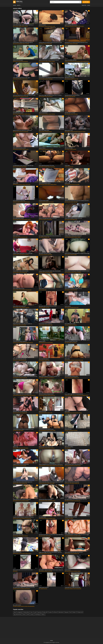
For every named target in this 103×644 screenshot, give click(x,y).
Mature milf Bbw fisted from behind (72, 482)
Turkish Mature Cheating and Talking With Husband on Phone (77, 271)
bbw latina (27, 612)
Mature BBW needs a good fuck (19, 306)
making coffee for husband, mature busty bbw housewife (50, 42)
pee (49, 307)
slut (14, 430)
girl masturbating (31, 606)
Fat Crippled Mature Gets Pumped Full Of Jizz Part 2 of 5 (76, 499)
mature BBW (67, 166)
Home (14, 5)
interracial (26, 96)
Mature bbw (67, 359)
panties (23, 26)
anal (18, 132)
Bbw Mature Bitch (42, 517)
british (23, 61)
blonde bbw (51, 378)
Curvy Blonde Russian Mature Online (46, 429)
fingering (28, 589)
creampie (22, 96)
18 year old (80, 612)
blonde (16, 61)
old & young (28, 184)
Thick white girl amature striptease (20, 341)
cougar (54, 26)
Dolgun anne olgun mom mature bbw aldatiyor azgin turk (50, 552)
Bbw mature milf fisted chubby (45, 253)
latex (26, 237)
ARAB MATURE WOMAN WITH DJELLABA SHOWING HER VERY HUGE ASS (77, 201)
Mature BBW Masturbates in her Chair (46, 166)
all (71, 612)
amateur (17, 26)
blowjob (42, 61)
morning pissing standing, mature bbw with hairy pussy (50, 236)
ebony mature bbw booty (18, 535)
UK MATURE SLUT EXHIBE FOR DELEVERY (73, 587)
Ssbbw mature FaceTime (44, 587)
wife (22, 360)
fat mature (70, 395)
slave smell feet (84, 61)
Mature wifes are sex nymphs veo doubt (47, 289)
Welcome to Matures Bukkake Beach (46, 394)
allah (53, 483)
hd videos (46, 61)
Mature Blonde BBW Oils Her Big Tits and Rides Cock (49, 376)
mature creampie (46, 465)
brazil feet (72, 61)
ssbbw (71, 149)
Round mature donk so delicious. (45, 324)
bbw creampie (53, 465)
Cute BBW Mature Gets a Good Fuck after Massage (23, 166)
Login (88, 5)
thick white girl (20, 395)
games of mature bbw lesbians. (71, 25)
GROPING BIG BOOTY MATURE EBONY (72, 95)
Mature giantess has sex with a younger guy (22, 499)
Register (84, 5)
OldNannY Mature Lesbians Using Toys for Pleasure (23, 517)
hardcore (72, 290)
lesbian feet (67, 61)
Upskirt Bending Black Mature (45, 183)
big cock (17, 167)
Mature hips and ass (17, 552)
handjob (52, 149)
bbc (19, 96)
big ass (26, 79)
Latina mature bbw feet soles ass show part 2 (74, 552)
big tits (42, 44)
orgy (47, 219)
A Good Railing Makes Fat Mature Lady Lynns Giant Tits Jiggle (77, 535)
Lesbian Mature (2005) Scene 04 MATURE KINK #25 (23, 42)
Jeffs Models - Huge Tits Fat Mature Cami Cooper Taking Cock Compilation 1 (51, 570)
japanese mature (42, 25)
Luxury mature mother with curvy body (21, 271)
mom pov (58, 465)
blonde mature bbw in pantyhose (46, 499)
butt (67, 96)
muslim (48, 483)
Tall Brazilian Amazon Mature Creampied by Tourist (23, 429)
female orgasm (81, 26)
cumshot (25, 395)
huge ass (45, 589)
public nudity (50, 413)
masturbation (44, 430)
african (55, 612)
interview (26, 61)
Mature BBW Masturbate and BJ (19, 148)
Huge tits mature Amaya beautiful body (21, 464)
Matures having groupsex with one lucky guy (48, 218)
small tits (27, 44)
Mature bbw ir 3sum (69, 130)
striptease (31, 342)
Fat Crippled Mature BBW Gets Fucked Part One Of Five (24, 587)
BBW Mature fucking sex (70, 78)
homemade (50, 26)
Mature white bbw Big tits (18, 60)
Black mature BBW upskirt (44, 130)
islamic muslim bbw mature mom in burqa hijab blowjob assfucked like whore (51, 482)
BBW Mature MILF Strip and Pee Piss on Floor (48, 306)
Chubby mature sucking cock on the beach (73, 236)
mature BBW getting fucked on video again (22, 78)
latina (25, 325)
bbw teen (34, 395)
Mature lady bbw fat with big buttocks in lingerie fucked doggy (77, 253)
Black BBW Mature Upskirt (18, 113)
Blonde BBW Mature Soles (70, 324)
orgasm (66, 395)
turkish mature (68, 306)
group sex (74, 184)
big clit (48, 342)
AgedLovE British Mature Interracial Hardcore (74, 464)
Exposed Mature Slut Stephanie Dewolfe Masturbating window (51, 78)
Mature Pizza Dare (43, 412)
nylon (51, 325)
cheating (79, 272)
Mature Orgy (67, 183)
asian (50, 612)
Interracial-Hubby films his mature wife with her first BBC (24, 95)
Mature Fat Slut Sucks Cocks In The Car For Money (49, 60)
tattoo (43, 614)
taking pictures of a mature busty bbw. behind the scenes (76, 42)
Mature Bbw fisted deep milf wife (20, 359)
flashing (20, 61)
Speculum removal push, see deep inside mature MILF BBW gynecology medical (51, 535)
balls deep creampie (64, 465)
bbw (14, 26)
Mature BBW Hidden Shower (19, 289)
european (43, 114)
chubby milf (77, 483)
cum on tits (46, 378)
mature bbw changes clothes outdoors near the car (23, 25)
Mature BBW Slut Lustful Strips (19, 201)
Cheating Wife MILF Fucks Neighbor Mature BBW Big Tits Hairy (25, 376)
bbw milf (25, 360)
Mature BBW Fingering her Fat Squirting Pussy (74, 394)
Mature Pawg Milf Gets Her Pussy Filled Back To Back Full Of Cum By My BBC (51, 464)
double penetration (74, 132)
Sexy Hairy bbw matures (44, 359)
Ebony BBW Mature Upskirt (18, 218)
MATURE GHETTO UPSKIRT (70, 113)
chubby (20, 26)
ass (32, 612)
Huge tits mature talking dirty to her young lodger (23, 253)
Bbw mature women (17, 605)
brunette (45, 167)
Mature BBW (16, 183)
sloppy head (29, 395)
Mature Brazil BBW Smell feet (71, 60)
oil (54, 378)
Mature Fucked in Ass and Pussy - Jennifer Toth (22, 130)
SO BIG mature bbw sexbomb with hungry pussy (23, 482)
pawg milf (41, 465)
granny (27, 149)
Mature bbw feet (68, 429)
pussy (29, 202)
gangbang (50, 219)
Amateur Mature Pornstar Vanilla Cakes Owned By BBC (50, 271)
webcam (53, 448)
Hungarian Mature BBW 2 (44, 201)
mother (25, 167)
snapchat (74, 395)
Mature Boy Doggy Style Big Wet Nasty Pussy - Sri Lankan (50, 95)
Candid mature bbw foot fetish (71, 517)
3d (73, 167)
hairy (49, 360)
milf (16, 44)
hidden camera (28, 114)
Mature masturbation (43, 113)
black (73, 96)
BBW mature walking (69, 447)
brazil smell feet (77, 61)
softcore (26, 202)
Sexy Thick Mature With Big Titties (71, 376)
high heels (71, 430)
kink (66, 96)
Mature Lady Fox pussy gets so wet (46, 447)
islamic (51, 483)
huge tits (76, 26)
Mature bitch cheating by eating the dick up (73, 289)
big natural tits (19, 44)
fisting (16, 571)
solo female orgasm (84, 395)
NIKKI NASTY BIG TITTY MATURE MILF (20, 412)
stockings (20, 132)
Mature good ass (16, 236)
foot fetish (75, 430)
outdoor (76, 237)
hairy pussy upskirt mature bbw (71, 341)
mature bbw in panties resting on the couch (73, 218)
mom (22, 167)
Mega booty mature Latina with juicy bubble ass (23, 324)
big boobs (72, 26)
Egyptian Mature (42, 148)
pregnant (20, 612)
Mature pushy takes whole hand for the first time (23, 570)
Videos (19, 5)
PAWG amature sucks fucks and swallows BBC (22, 394)
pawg (51, 79)
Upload (86, 2)
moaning (78, 395)
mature (26, 26)
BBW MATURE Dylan (69, 148)
